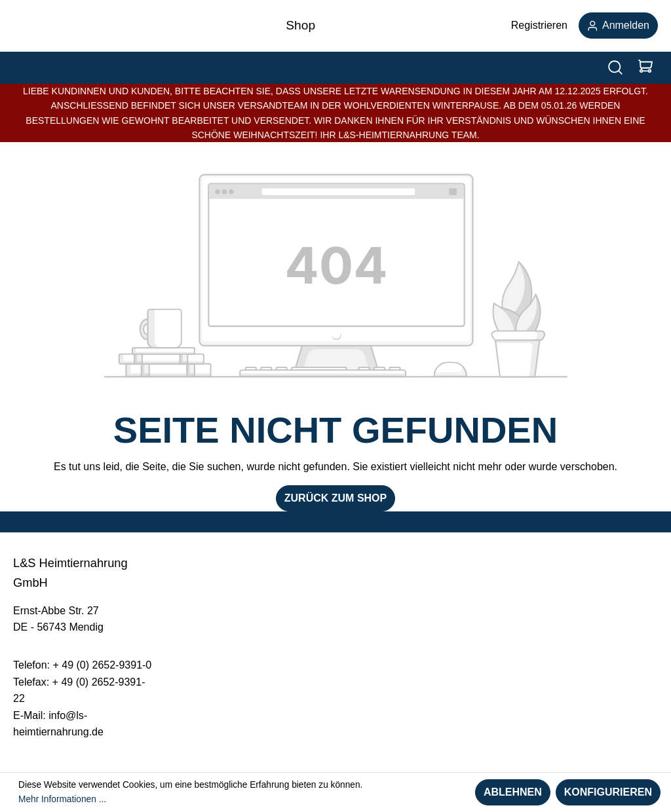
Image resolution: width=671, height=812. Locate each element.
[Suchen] (615, 68)
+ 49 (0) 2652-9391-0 (102, 665)
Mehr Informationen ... (62, 799)
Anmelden (618, 25)
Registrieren (539, 25)
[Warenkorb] (645, 68)
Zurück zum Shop (335, 498)
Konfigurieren (608, 792)
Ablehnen (513, 792)
